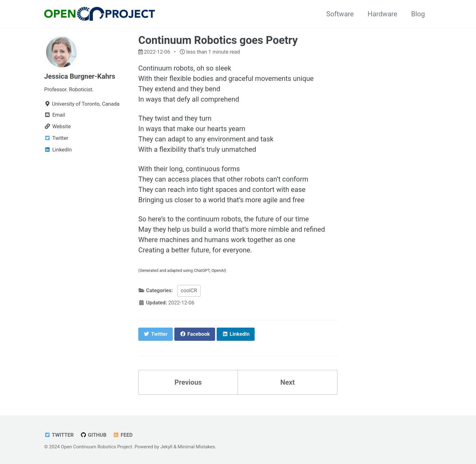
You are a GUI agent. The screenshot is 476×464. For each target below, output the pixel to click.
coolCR (189, 290)
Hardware (382, 14)
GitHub (93, 435)
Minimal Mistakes (196, 447)
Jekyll (166, 447)
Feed (123, 435)
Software (340, 14)
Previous (188, 382)
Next (288, 382)
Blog (418, 14)
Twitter (59, 435)
